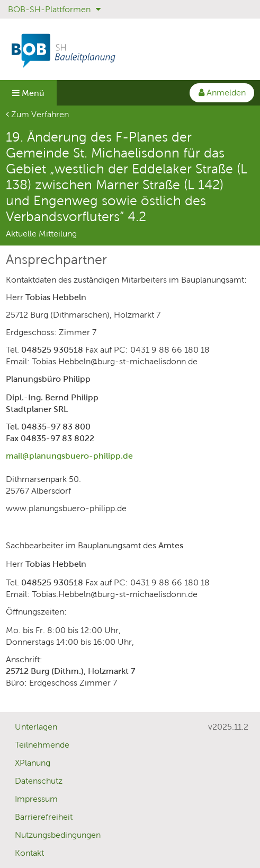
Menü (28, 93)
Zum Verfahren (37, 114)
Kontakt (29, 853)
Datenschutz (39, 781)
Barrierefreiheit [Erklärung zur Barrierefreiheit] (44, 817)
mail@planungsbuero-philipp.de (69, 456)
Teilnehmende (42, 745)
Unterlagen (36, 727)
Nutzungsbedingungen (58, 835)
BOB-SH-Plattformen (54, 9)
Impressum (36, 799)
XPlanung (33, 763)
